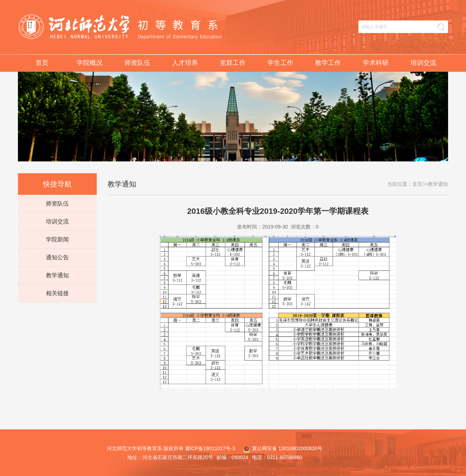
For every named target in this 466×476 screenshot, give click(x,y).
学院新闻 (57, 239)
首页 (42, 63)
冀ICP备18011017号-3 (210, 448)
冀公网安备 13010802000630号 (281, 448)
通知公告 (57, 257)
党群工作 (233, 63)
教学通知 (57, 275)
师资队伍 (137, 63)
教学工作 (328, 63)
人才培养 (185, 63)
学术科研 (376, 63)
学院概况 (90, 63)
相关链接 (57, 293)
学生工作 (280, 63)
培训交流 (423, 63)
